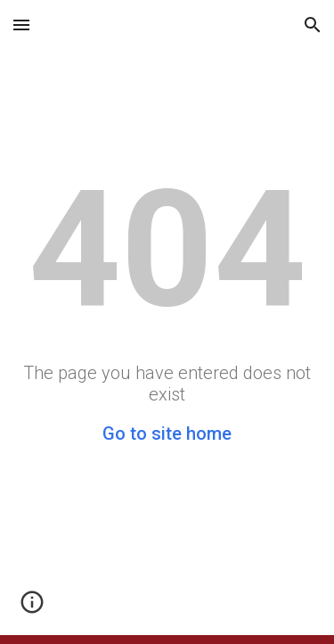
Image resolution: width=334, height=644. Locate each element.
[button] (21, 25)
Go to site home (167, 433)
